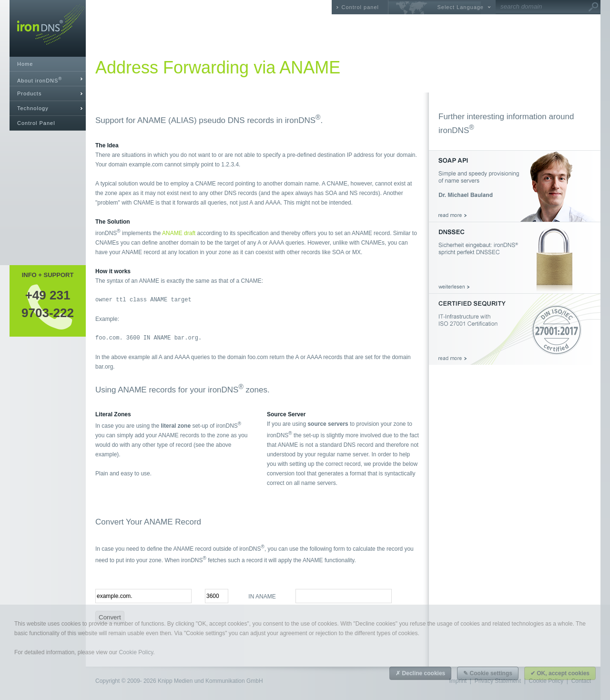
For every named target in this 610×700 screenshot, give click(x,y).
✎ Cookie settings (488, 673)
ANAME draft (179, 233)
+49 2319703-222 (48, 304)
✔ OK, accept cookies (560, 673)
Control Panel (36, 123)
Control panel (360, 7)
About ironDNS (40, 80)
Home (25, 64)
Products (29, 93)
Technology (33, 108)
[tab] (48, 79)
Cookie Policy (136, 652)
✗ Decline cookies (420, 673)
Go (593, 7)
